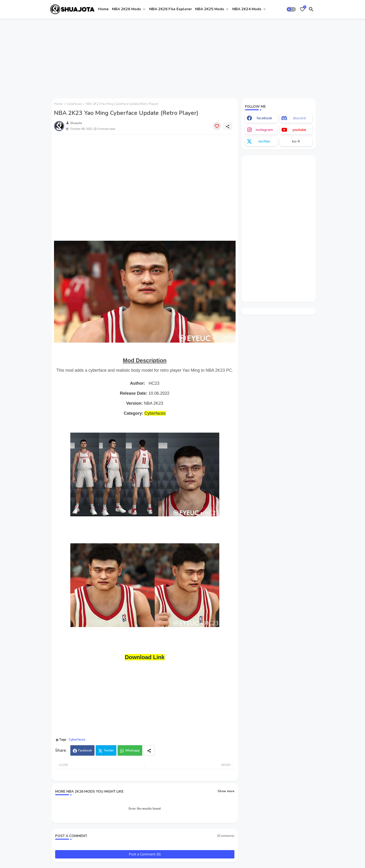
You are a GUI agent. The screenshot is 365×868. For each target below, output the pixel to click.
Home (103, 9)
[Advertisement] (183, 57)
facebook (264, 118)
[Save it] (217, 126)
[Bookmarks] (302, 9)
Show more (226, 791)
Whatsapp (132, 751)
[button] (291, 9)
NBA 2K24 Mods (247, 9)
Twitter (109, 751)
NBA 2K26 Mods (127, 9)
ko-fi (296, 141)
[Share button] (149, 750)
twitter (264, 141)
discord (299, 118)
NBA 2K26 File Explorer (171, 9)
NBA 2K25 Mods (210, 9)
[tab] (103, 9)
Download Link (145, 657)
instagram (264, 130)
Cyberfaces (74, 104)
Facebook (85, 751)
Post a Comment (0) (145, 854)
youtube (299, 130)
